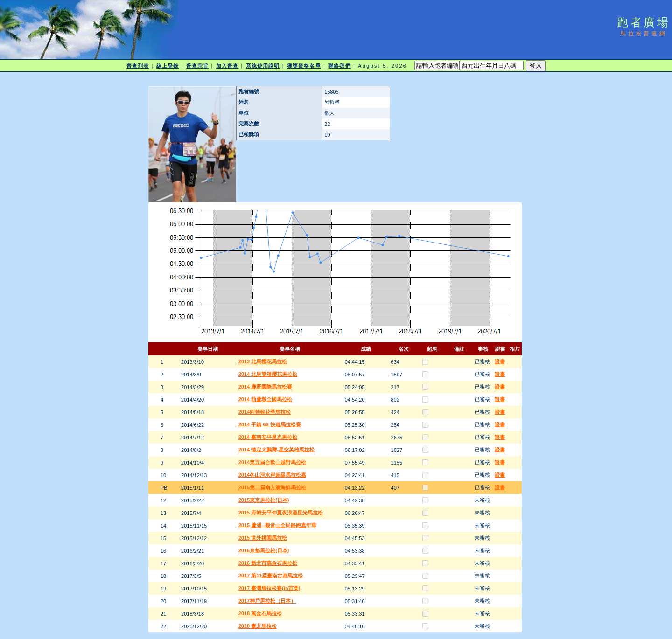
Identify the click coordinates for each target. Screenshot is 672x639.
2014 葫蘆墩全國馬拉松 (266, 399)
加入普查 (227, 66)
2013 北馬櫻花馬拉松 (263, 361)
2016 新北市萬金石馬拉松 (268, 563)
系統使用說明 (263, 66)
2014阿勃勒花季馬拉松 (265, 412)
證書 (500, 361)
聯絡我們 (339, 66)
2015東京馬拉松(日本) (264, 500)
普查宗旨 (197, 66)
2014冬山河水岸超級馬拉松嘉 (272, 475)
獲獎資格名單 (304, 66)
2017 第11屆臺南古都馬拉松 (271, 576)
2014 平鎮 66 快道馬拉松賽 (270, 424)
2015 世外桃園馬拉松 (263, 538)
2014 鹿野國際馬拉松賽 (266, 387)
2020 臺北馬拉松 (258, 626)
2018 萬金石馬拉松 (260, 613)
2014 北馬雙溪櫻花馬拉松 (268, 374)
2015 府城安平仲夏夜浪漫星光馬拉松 (281, 513)
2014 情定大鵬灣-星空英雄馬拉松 (276, 450)
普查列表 (138, 66)
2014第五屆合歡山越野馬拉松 (272, 462)
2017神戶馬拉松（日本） (267, 601)
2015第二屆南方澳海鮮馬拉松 (272, 487)
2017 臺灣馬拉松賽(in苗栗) (269, 588)
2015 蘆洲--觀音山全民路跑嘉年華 (277, 525)
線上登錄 (168, 66)
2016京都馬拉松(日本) (264, 550)
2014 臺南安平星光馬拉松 (268, 437)
